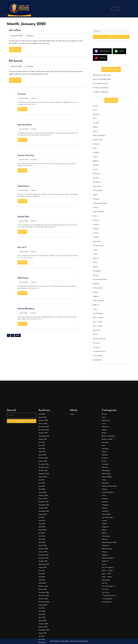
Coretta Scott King (38, 160)
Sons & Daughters (98, 313)
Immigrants (96, 229)
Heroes (95, 216)
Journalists (96, 237)
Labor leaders (97, 241)
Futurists (95, 208)
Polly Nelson (105, 88)
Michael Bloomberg (38, 314)
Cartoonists (96, 144)
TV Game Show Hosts (99, 351)
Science (95, 309)
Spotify (119, 51)
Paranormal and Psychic (100, 280)
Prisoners (96, 292)
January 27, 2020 (20, 67)
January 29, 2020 (20, 36)
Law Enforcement (98, 246)
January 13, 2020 (37, 254)
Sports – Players (98, 326)
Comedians (96, 152)
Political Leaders (98, 288)
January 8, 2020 (37, 315)
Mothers (95, 267)
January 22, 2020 (37, 132)
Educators (96, 178)
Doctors (95, 169)
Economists (96, 174)
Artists (95, 119)
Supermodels (97, 330)
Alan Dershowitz (38, 130)
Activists (95, 106)
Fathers (95, 195)
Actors (95, 110)
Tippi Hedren (37, 191)
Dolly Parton (37, 283)
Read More (20, 49)
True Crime (96, 343)
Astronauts (96, 123)
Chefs (95, 148)
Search (115, 9)
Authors (95, 131)
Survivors (96, 335)
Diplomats (96, 161)
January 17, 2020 (37, 193)
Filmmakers (96, 199)
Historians (96, 220)
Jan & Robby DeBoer (105, 79)
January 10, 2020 (37, 285)
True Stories (96, 347)
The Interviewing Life (99, 339)
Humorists (96, 224)
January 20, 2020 (37, 162)
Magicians (96, 258)
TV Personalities (98, 356)
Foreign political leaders (100, 203)
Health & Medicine (98, 212)
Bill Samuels (20, 62)
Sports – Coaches (98, 318)
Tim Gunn (36, 99)
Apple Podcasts (102, 51)
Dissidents (96, 165)
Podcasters (96, 284)
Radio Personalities (99, 301)
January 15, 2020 (37, 224)
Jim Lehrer (19, 32)
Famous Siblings (98, 191)
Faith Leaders (97, 186)
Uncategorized (97, 360)
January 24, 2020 (37, 101)
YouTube (100, 58)
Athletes (95, 127)
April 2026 (42, 641)
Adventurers (96, 114)
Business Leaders (98, 140)
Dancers (95, 157)
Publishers (96, 296)
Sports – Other (97, 322)
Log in (72, 641)
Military (95, 263)
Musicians (96, 275)
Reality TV (96, 305)
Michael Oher (37, 222)
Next (18, 335)
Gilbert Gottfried (103, 84)
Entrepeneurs (97, 182)
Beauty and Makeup (99, 136)
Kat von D (36, 252)
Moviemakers (97, 271)
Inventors (96, 233)
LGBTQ (95, 254)
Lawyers (95, 250)
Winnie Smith (107, 75)
